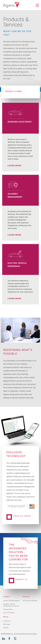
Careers (6, 628)
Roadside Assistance (20, 122)
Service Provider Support (11, 601)
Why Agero (7, 624)
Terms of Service (9, 613)
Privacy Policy (8, 609)
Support (7, 597)
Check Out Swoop (22, 516)
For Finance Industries (30, 601)
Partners (26, 597)
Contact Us (21, 580)
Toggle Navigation (37, 6)
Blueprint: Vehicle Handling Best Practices (11, 605)
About (6, 617)
